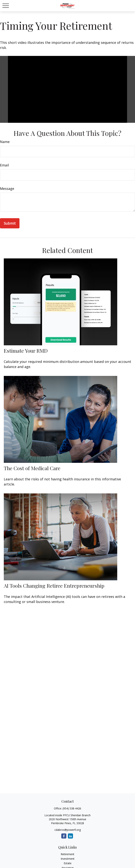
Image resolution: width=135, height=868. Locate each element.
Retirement (67, 854)
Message (7, 189)
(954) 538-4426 (72, 808)
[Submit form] (10, 223)
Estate (68, 863)
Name (5, 142)
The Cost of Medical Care (32, 468)
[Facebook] (64, 836)
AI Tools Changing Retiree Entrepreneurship (54, 586)
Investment (68, 859)
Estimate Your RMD (26, 351)
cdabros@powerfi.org (68, 830)
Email (4, 165)
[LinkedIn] (70, 836)
